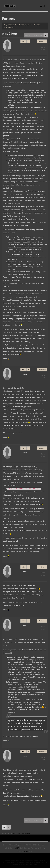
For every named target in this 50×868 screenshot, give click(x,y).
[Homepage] (5, 25)
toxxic (19, 833)
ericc (23, 41)
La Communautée (24, 25)
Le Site (37, 25)
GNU (26, 851)
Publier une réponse (34, 35)
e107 (17, 848)
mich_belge (26, 833)
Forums (11, 25)
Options (42, 41)
